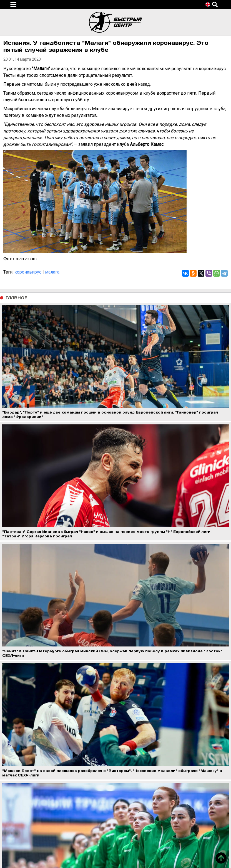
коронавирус (28, 272)
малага (52, 272)
